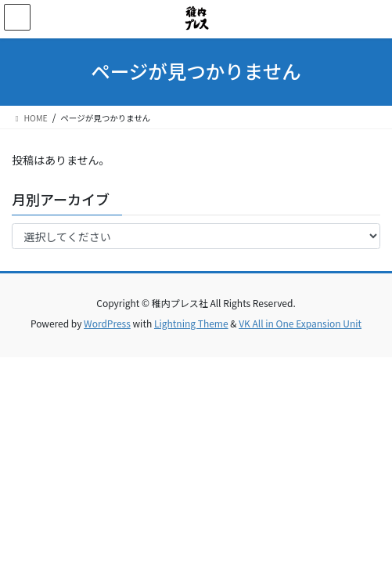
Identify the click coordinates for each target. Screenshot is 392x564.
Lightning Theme (191, 323)
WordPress (107, 323)
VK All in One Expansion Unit (300, 323)
